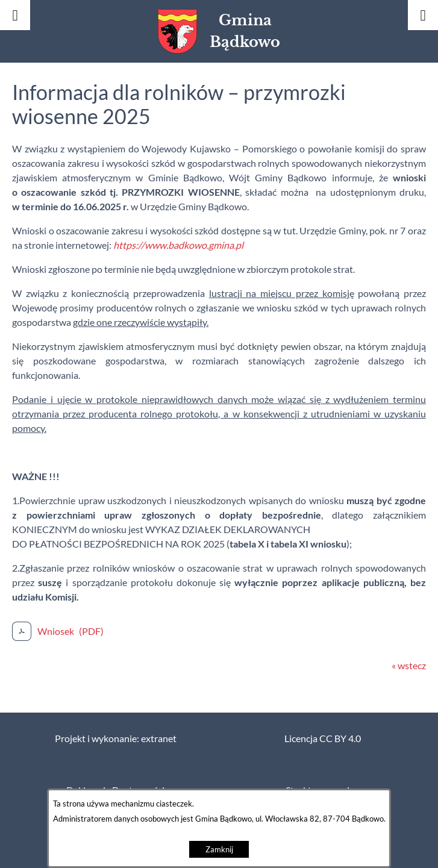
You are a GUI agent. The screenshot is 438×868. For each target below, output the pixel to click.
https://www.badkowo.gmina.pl (178, 245)
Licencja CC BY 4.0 (323, 738)
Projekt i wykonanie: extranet (116, 738)
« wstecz (409, 666)
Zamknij (219, 850)
